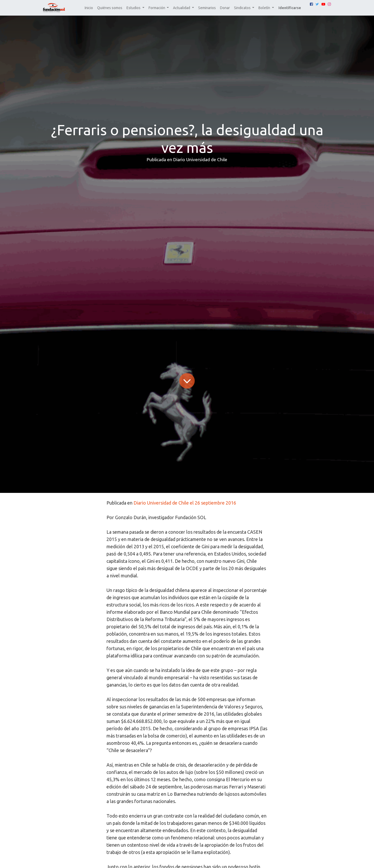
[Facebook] (311, 4)
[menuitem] (89, 8)
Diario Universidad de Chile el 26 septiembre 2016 (185, 503)
